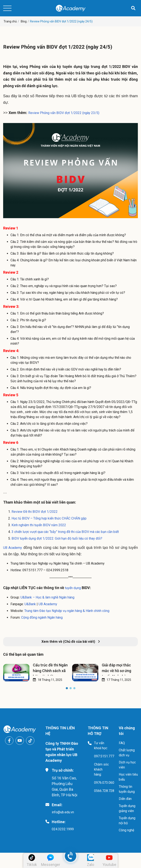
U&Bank (30, 604)
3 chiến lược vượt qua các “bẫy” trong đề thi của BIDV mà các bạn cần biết (65, 532)
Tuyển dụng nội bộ (127, 821)
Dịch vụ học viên (127, 765)
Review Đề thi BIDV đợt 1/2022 (35, 512)
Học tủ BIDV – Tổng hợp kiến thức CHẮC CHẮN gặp (49, 518)
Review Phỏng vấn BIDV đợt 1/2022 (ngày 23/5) (64, 113)
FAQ (122, 743)
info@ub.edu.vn (63, 812)
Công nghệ (126, 830)
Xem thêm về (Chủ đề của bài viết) (71, 642)
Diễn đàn (125, 799)
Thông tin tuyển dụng (127, 789)
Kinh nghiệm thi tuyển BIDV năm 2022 (39, 525)
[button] (67, 689)
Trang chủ (10, 21)
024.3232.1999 (63, 829)
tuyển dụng (72, 588)
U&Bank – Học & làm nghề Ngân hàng (47, 597)
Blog (24, 21)
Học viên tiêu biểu (128, 777)
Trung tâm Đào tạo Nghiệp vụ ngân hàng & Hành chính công (67, 611)
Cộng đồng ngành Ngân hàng (42, 617)
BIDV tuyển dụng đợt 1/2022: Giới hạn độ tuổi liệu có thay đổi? (57, 538)
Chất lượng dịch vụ (127, 753)
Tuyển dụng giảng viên (127, 808)
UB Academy (13, 548)
